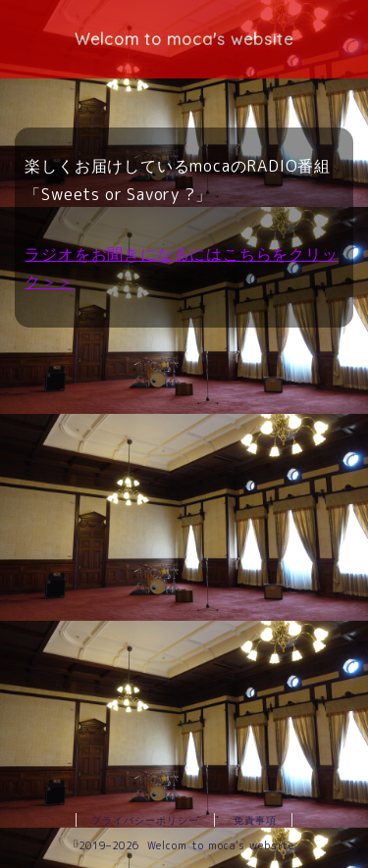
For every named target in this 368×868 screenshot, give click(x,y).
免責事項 (255, 820)
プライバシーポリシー (145, 820)
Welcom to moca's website (184, 39)
